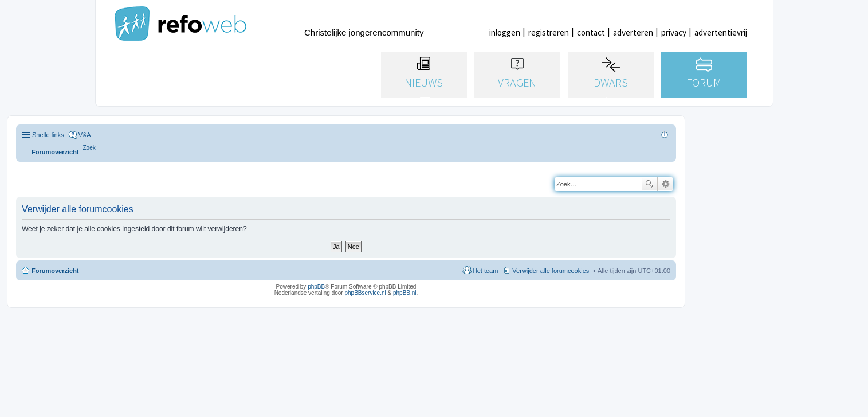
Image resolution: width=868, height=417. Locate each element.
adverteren (633, 32)
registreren (549, 32)
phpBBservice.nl (365, 293)
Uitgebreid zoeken (665, 184)
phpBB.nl (405, 293)
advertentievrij (721, 32)
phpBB (316, 287)
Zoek (649, 184)
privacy (674, 32)
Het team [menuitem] (486, 271)
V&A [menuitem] (85, 135)
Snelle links (48, 135)
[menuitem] (89, 148)
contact (591, 32)
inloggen (505, 32)
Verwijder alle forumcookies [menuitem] (551, 271)
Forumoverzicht (55, 271)
